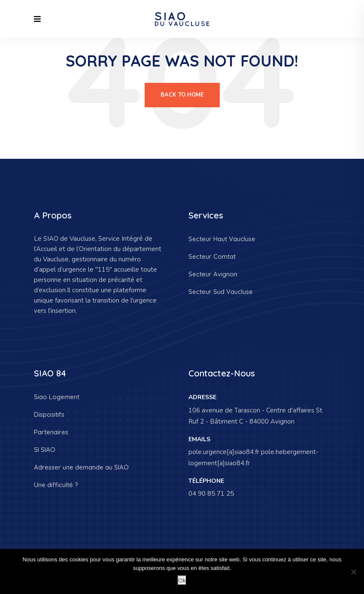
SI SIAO (45, 450)
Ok (182, 580)
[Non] (353, 572)
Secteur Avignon (213, 274)
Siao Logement (57, 397)
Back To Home (182, 95)
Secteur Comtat (212, 256)
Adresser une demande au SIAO (81, 467)
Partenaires (51, 432)
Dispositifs (49, 414)
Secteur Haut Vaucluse (222, 239)
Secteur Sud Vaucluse (221, 292)
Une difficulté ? (56, 485)
